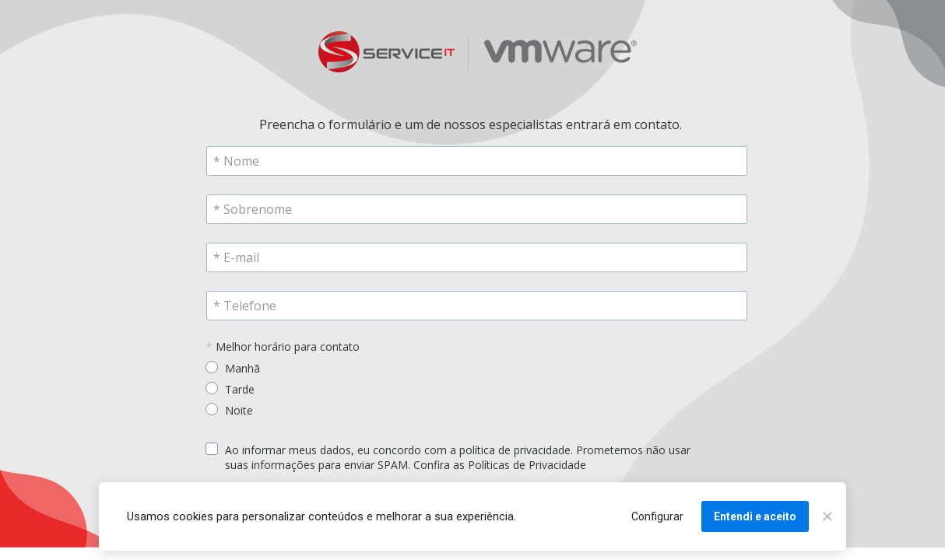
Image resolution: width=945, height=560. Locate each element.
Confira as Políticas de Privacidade (500, 465)
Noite (239, 410)
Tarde (240, 389)
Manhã (242, 368)
